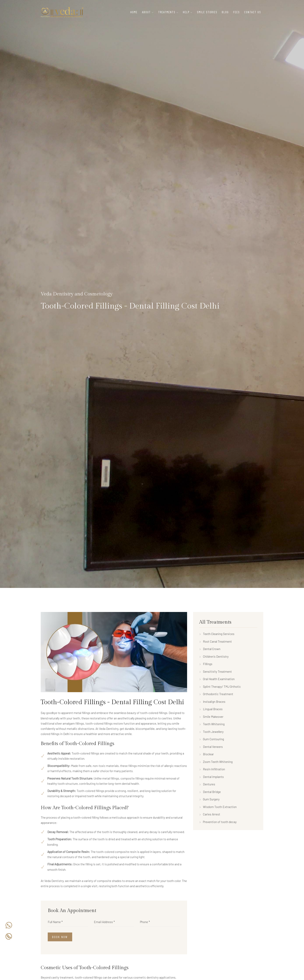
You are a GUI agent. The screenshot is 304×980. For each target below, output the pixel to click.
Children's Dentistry (214, 656)
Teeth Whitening (212, 724)
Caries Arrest (210, 814)
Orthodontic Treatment (216, 694)
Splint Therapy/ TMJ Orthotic (220, 687)
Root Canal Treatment (215, 641)
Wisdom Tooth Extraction (218, 807)
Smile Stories (207, 12)
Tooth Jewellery (211, 732)
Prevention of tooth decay (218, 822)
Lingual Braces (211, 709)
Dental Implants (211, 777)
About (146, 12)
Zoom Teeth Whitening (216, 762)
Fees (237, 12)
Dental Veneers (211, 747)
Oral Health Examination (217, 679)
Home (134, 12)
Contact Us (253, 12)
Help (186, 12)
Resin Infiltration (212, 769)
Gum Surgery (209, 799)
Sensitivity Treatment (215, 672)
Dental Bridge (210, 792)
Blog (225, 12)
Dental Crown (210, 649)
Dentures (207, 784)
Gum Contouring (212, 739)
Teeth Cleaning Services (217, 634)
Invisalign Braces (212, 702)
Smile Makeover (211, 717)
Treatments (167, 12)
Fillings (206, 664)
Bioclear (206, 754)
